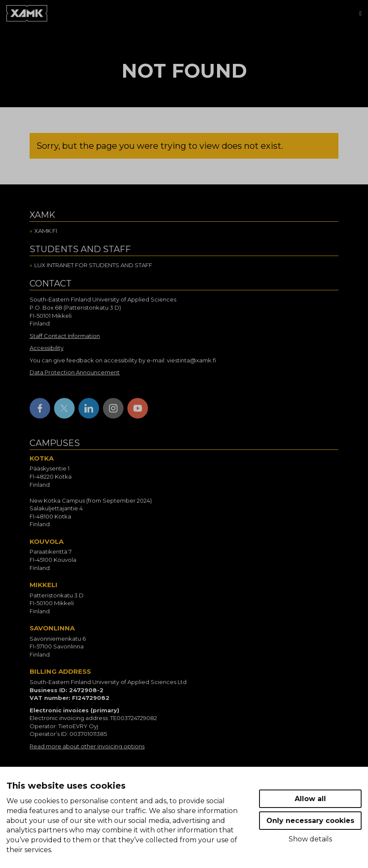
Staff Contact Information (65, 336)
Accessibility (47, 348)
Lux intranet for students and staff (93, 265)
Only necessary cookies (310, 821)
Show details (310, 839)
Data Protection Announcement (75, 372)
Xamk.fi (46, 231)
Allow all (310, 799)
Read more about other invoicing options (87, 746)
